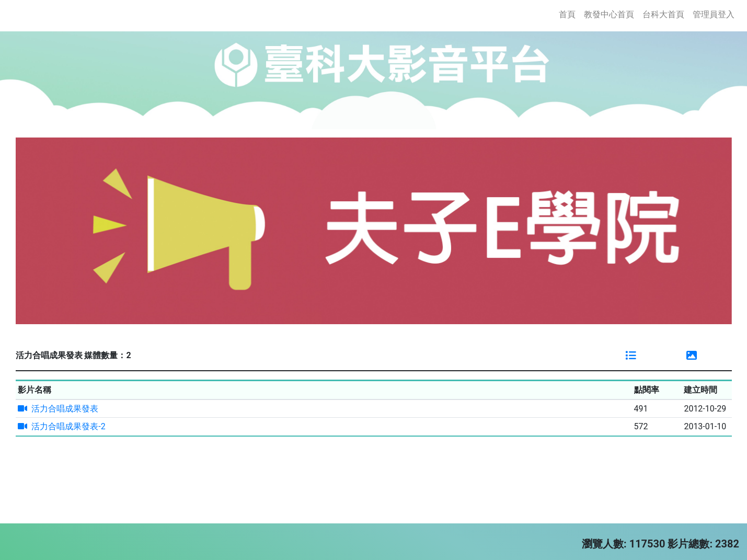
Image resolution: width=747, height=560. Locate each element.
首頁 (569, 14)
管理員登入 (714, 14)
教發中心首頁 (609, 14)
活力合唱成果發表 (58, 409)
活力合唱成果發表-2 (61, 426)
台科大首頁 (663, 14)
